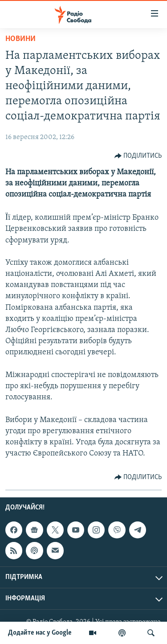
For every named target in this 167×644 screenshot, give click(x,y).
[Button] (138, 156)
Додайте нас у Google (40, 633)
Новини (20, 39)
